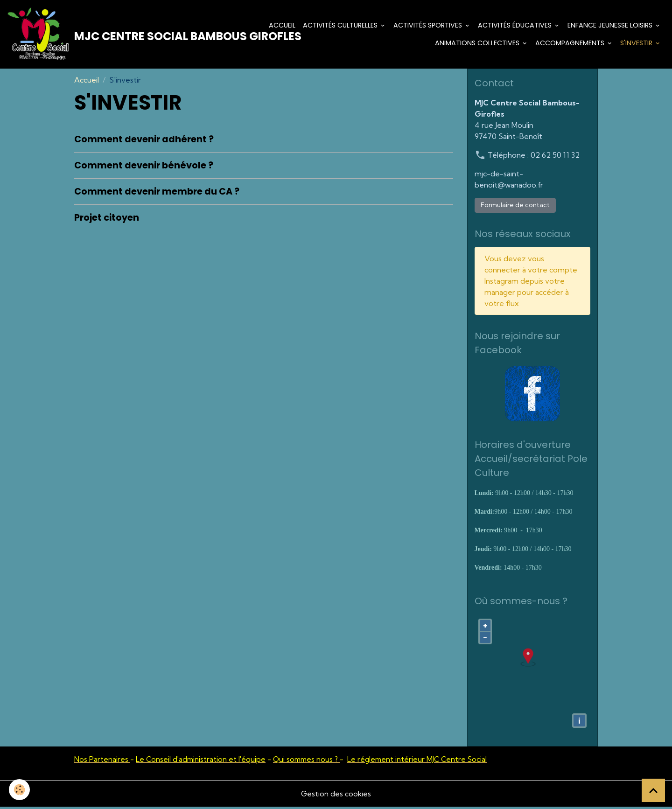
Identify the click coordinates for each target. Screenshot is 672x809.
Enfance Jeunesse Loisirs (611, 26)
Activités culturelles (341, 26)
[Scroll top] (653, 790)
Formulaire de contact (515, 207)
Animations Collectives (478, 44)
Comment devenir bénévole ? (144, 168)
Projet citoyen (107, 220)
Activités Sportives (429, 26)
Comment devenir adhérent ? (144, 142)
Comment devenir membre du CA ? (157, 194)
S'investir (637, 44)
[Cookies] (20, 790)
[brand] (123, 35)
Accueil (282, 26)
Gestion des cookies (336, 796)
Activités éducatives (516, 26)
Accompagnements (571, 44)
